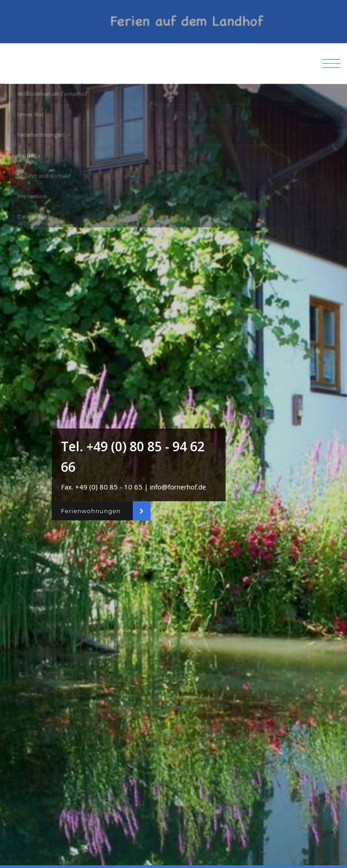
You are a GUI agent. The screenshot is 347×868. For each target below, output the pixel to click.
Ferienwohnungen (91, 511)
